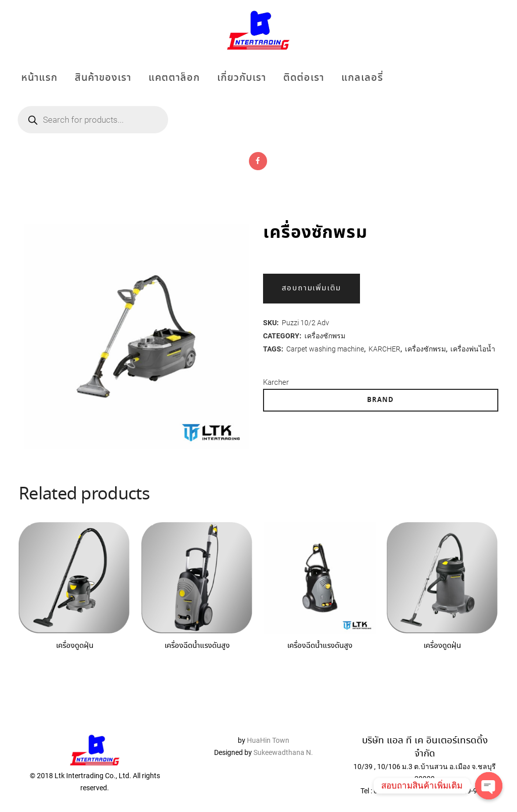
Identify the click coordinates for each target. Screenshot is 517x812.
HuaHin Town (268, 725)
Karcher (276, 382)
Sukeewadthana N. (282, 737)
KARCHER (384, 349)
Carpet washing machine (325, 349)
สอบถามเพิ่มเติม (312, 288)
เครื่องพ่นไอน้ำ (473, 349)
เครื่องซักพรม (325, 336)
